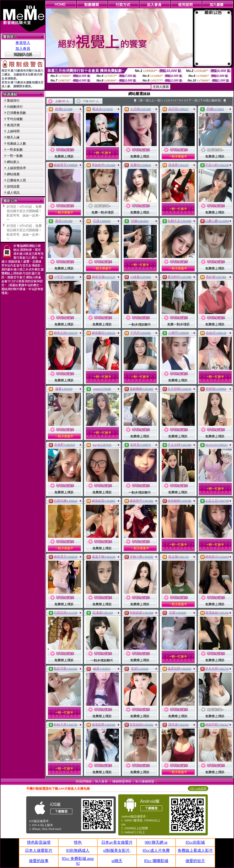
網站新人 (13, 162)
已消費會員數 (16, 113)
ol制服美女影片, (117, 850)
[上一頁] (156, 100)
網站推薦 (13, 174)
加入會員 (23, 49)
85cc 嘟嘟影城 (156, 861)
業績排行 (13, 101)
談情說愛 (13, 186)
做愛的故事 (39, 861)
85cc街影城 (195, 842)
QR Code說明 (198, 788)
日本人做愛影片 (39, 850)
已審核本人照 (16, 180)
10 (185, 100)
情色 (78, 842)
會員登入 (23, 43)
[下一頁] (193, 100)
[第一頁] (144, 100)
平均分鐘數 (15, 119)
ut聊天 (117, 861)
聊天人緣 (13, 137)
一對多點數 (15, 150)
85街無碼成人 (78, 850)
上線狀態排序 (16, 168)
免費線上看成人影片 (195, 850)
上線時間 (13, 131)
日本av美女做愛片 (117, 842)
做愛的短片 (195, 861)
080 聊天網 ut (156, 842)
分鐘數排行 (15, 107)
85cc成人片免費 (156, 850)
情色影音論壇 (39, 842)
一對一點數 (15, 156)
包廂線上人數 (16, 143)
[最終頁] (216, 100)
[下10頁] (204, 100)
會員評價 (13, 125)
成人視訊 (13, 193)
